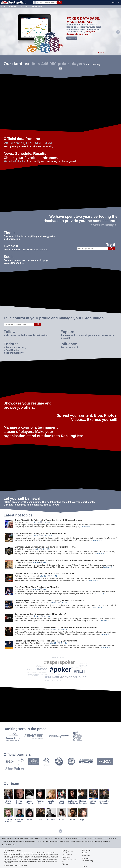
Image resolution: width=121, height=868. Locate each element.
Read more (85, 527)
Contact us (85, 858)
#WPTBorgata (78, 668)
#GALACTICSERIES (53, 681)
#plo (30, 669)
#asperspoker (59, 662)
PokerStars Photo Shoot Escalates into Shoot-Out (37, 587)
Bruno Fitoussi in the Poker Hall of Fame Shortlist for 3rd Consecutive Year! (49, 520)
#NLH (79, 671)
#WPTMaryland (64, 842)
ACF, (39, 143)
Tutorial (84, 853)
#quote (44, 674)
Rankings (13, 6)
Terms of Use (86, 850)
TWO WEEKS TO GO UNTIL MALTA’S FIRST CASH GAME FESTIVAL (45, 574)
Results (84, 838)
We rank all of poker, (15, 161)
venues (97, 838)
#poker (60, 669)
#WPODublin (58, 658)
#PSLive (50, 677)
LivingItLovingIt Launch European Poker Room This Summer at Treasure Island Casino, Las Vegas (59, 560)
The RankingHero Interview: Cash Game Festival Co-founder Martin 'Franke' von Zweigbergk (56, 627)
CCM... (49, 143)
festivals (56, 838)
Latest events (72, 38)
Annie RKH (19, 522)
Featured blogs (111, 838)
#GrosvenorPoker (71, 677)
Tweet (85, 866)
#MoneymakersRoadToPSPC (86, 842)
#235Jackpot (42, 672)
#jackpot (83, 666)
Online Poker (37, 6)
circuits (45, 838)
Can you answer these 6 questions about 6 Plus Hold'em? (40, 614)
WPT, (21, 143)
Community (24, 6)
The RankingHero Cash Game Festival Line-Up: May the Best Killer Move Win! (49, 601)
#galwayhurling (21, 842)
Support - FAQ (87, 856)
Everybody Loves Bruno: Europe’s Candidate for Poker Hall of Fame (45, 547)
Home (3, 6)
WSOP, (9, 143)
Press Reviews (67, 857)
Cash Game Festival (22, 576)
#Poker (93, 25)
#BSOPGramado (31, 673)
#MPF (73, 667)
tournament (41, 250)
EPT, (30, 143)
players (32, 838)
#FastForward (84, 663)
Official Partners (67, 855)
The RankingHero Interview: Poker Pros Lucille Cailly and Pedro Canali (46, 641)
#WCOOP (33, 675)
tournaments (70, 838)
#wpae (42, 669)
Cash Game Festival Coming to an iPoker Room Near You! (41, 533)
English (115, 2)
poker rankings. (104, 225)
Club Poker (12, 845)
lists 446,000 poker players (58, 64)
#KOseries (54, 674)
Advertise (65, 864)
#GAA (60, 674)
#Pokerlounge (42, 666)
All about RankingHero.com (68, 851)
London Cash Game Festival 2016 (27, 603)
